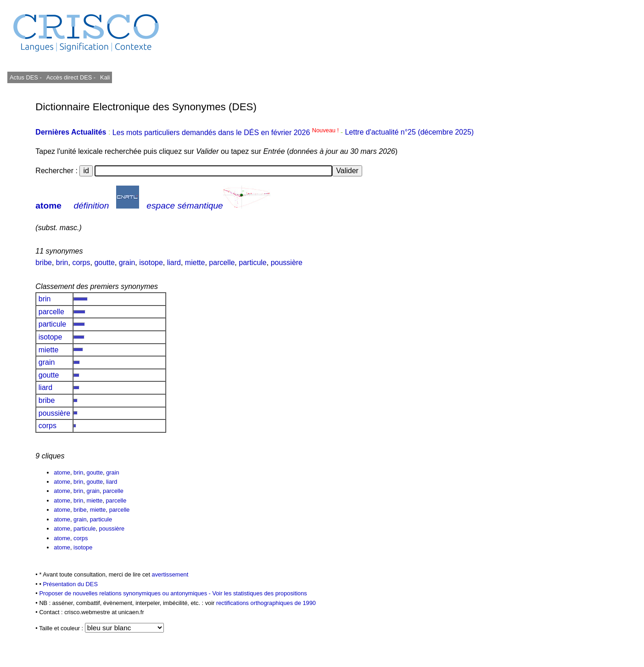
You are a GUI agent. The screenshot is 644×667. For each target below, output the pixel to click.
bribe (44, 263)
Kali (105, 77)
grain (127, 263)
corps (81, 263)
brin (62, 263)
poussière (287, 263)
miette (195, 263)
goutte (104, 263)
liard (174, 263)
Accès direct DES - (71, 77)
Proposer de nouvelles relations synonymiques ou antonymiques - (126, 593)
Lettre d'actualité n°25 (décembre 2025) (409, 133)
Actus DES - (26, 77)
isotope (151, 263)
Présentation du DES (70, 584)
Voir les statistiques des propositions (259, 593)
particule (252, 263)
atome (48, 206)
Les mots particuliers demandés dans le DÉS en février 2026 (227, 133)
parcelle (222, 263)
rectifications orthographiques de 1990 (266, 603)
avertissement (170, 574)
